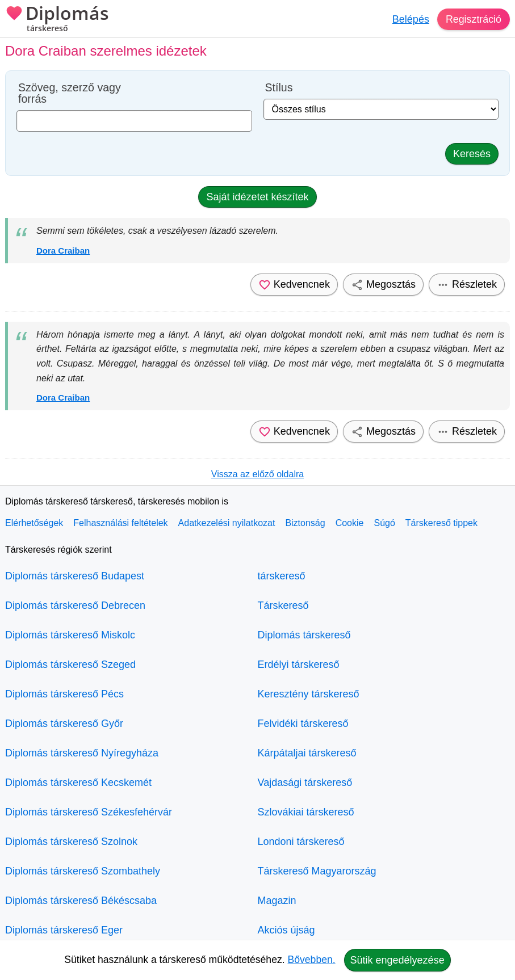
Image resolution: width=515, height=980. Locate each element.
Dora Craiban (63, 251)
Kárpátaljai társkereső (307, 753)
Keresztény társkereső (309, 694)
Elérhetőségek (34, 523)
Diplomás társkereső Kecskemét (78, 783)
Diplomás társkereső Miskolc (70, 635)
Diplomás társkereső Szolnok (71, 842)
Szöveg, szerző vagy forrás (70, 93)
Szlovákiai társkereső (306, 812)
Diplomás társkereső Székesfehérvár (89, 812)
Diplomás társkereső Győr (64, 724)
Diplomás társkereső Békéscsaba (81, 901)
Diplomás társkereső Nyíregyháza (82, 753)
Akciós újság (286, 930)
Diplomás (57, 20)
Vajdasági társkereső (305, 783)
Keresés (472, 154)
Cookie (350, 523)
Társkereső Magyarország (317, 871)
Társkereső (283, 605)
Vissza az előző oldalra (257, 474)
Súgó (384, 523)
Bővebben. (312, 960)
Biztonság (305, 523)
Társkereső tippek (441, 523)
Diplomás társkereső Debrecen (75, 605)
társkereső (282, 576)
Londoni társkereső (301, 842)
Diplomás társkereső (304, 635)
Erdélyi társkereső (299, 664)
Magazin (277, 901)
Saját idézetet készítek (257, 197)
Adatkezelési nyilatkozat (227, 523)
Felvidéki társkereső (303, 724)
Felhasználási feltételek (120, 523)
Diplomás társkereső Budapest (75, 576)
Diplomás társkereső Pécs (64, 694)
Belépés (410, 19)
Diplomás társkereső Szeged (70, 664)
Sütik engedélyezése (397, 960)
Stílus (279, 88)
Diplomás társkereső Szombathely (83, 871)
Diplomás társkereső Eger (64, 930)
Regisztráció (473, 19)
